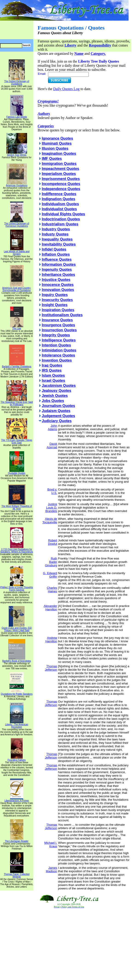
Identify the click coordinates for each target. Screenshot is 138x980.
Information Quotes (59, 264)
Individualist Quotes (59, 209)
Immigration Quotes (59, 164)
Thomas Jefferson (51, 668)
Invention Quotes (57, 360)
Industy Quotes (55, 234)
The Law (17, 327)
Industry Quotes (56, 229)
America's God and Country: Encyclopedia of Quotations (17, 288)
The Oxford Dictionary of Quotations (17, 82)
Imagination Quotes (59, 154)
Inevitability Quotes (59, 244)
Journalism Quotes (58, 406)
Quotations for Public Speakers (17, 693)
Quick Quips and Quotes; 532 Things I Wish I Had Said (17, 628)
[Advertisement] (69, 944)
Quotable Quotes (17, 472)
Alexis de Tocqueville (50, 520)
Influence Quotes (57, 259)
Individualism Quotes (60, 204)
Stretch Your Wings (17, 154)
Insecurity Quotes (57, 300)
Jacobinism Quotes (59, 386)
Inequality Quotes (57, 239)
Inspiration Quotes (58, 310)
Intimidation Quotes (59, 350)
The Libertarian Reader (17, 840)
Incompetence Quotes (61, 184)
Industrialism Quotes (60, 224)
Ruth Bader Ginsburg (51, 562)
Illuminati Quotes (57, 143)
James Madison (52, 869)
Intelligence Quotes (59, 340)
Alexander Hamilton (50, 608)
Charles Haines (52, 590)
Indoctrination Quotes (61, 219)
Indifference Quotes (59, 194)
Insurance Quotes (57, 320)
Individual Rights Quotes (63, 214)
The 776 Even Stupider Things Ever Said (17, 440)
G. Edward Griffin (50, 575)
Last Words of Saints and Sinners (17, 252)
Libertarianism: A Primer (17, 800)
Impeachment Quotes (61, 169)
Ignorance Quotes (57, 138)
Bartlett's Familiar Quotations (17, 365)
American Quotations (17, 184)
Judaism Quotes (56, 411)
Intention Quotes (56, 345)
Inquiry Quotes (55, 295)
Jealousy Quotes (56, 391)
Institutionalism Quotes (62, 315)
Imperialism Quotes (59, 174)
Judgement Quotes (58, 416)
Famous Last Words (17, 116)
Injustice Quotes (56, 280)
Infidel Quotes (54, 249)
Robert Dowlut (53, 542)
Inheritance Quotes (58, 275)
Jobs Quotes (53, 401)
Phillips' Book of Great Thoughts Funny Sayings (17, 588)
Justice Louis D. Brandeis (51, 508)
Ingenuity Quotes (57, 270)
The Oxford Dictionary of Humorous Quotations (17, 224)
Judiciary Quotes (57, 421)
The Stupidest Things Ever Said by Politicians (17, 402)
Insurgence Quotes (58, 325)
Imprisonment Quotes (61, 179)
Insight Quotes (55, 305)
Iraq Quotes (52, 365)
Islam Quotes (53, 375)
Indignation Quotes (59, 199)
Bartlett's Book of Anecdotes (17, 660)
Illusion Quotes (55, 148)
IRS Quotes (52, 370)
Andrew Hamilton (51, 639)
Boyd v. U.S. (52, 491)
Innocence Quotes (58, 285)
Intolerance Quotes (58, 355)
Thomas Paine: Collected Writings (17, 874)
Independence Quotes (61, 189)
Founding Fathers (17, 759)
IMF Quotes (52, 159)
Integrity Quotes (56, 335)
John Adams (52, 427)
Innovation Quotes (58, 290)
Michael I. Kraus (51, 844)
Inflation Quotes (56, 254)
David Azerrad (52, 446)
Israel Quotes (53, 381)
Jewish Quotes (55, 396)
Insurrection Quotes (59, 330)
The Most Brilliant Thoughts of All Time (17, 506)
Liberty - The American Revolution (17, 725)
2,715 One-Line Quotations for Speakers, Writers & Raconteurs (17, 550)
